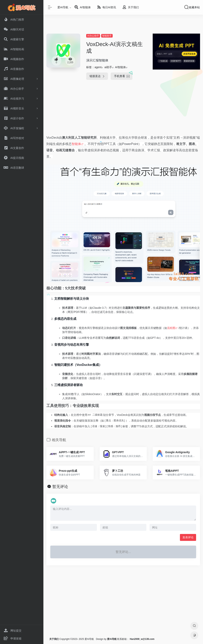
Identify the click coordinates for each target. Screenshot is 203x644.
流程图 (171, 328)
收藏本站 (194, 7)
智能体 (76, 144)
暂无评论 (60, 487)
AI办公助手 (93, 36)
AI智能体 (120, 67)
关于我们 (54, 639)
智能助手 (107, 36)
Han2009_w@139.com (142, 639)
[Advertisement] (123, 111)
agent (98, 67)
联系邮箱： (118, 639)
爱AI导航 (63, 7)
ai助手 (108, 67)
